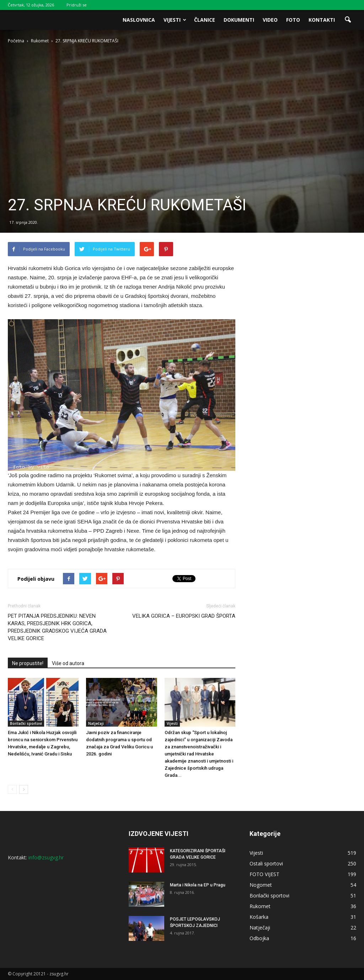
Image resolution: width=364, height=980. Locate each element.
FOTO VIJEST (264, 874)
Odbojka (259, 938)
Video (270, 20)
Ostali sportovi (266, 863)
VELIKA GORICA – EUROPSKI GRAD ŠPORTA (184, 616)
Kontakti (322, 20)
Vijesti (175, 20)
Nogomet (261, 885)
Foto (293, 20)
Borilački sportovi (26, 723)
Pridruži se (77, 5)
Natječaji (96, 723)
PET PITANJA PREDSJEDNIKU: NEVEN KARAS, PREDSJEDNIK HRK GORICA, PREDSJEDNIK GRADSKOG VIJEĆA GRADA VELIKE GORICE (57, 627)
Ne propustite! (28, 663)
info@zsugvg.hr (46, 857)
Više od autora (68, 663)
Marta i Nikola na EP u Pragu (198, 885)
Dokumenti (239, 20)
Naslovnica (139, 20)
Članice (205, 20)
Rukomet (260, 906)
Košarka (259, 917)
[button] (348, 20)
